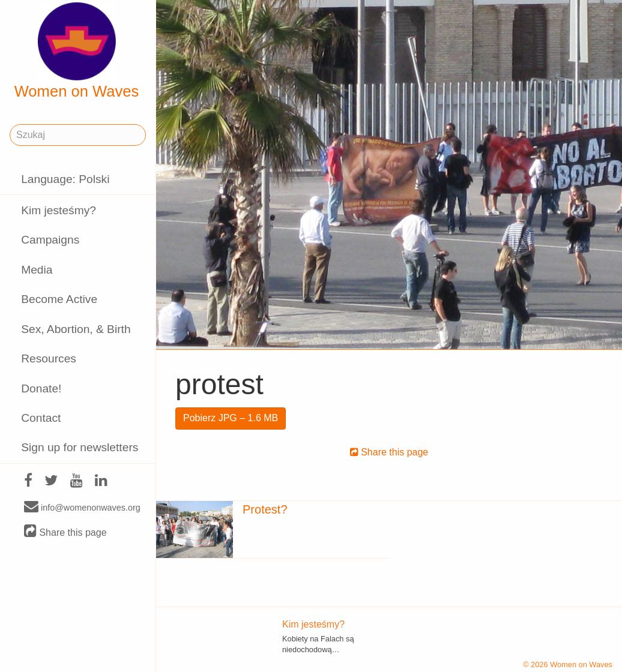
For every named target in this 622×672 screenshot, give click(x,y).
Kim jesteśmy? (59, 210)
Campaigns (50, 240)
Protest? (265, 509)
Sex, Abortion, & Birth (76, 329)
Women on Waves (77, 51)
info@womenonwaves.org (82, 507)
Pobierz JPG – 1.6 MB (231, 418)
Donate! (41, 388)
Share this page (65, 532)
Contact (41, 418)
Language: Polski (65, 179)
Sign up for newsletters (80, 447)
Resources (49, 358)
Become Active (59, 299)
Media (37, 270)
